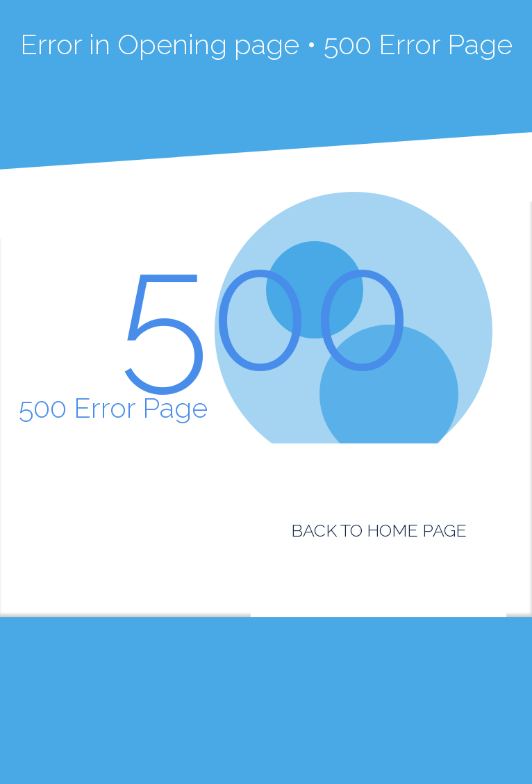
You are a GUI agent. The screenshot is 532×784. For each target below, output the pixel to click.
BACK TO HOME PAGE (379, 530)
